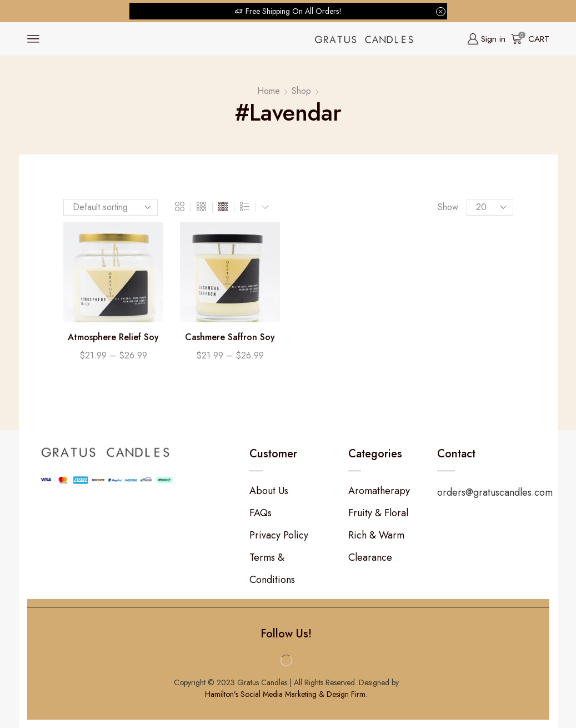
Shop (301, 91)
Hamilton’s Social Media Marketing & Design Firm (285, 694)
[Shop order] (111, 207)
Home (269, 91)
